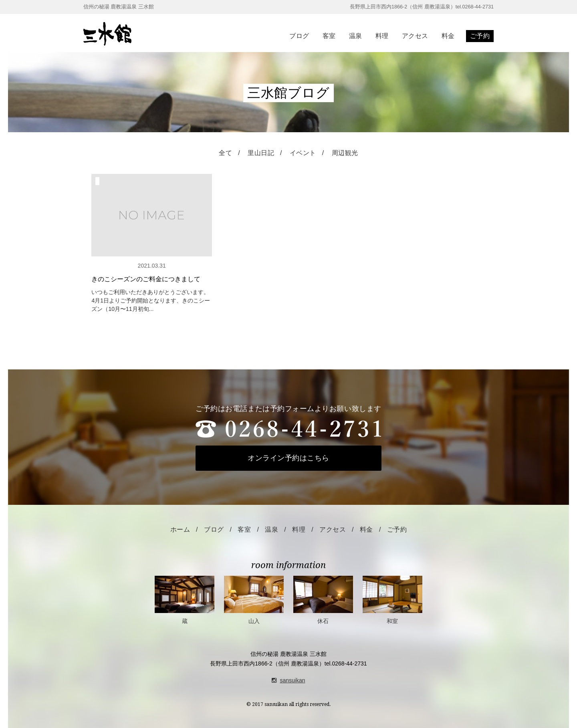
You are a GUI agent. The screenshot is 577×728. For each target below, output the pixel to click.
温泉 (356, 36)
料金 (448, 36)
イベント (303, 153)
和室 (392, 600)
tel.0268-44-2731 (346, 663)
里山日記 (261, 153)
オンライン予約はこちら (288, 458)
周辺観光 (345, 153)
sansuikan (288, 680)
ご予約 (480, 36)
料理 (382, 36)
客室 (329, 36)
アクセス (415, 36)
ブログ (299, 36)
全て (225, 153)
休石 (323, 600)
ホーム (180, 529)
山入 (254, 600)
